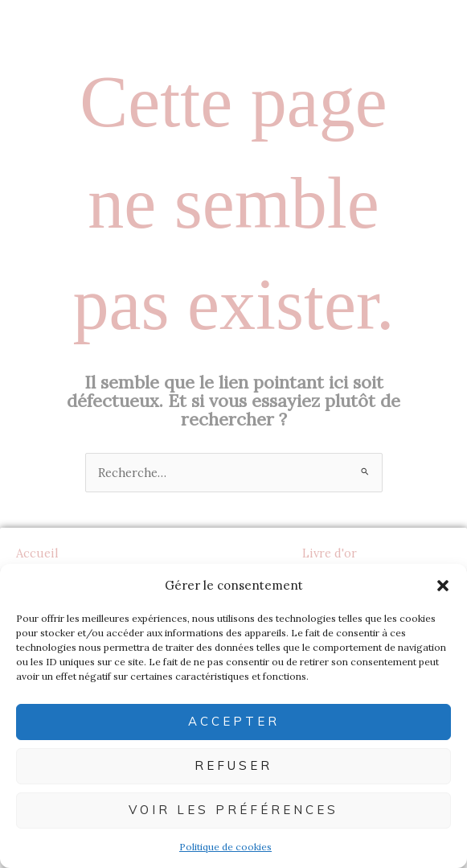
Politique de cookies (225, 847)
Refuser (233, 765)
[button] (443, 586)
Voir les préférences (233, 810)
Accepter (234, 721)
